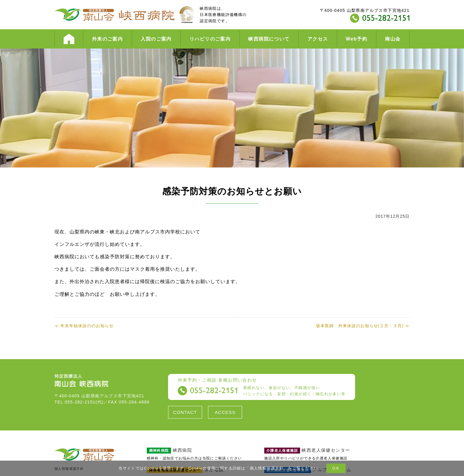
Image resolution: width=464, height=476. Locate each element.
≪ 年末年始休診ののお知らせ (84, 326)
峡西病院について (269, 39)
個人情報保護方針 (267, 468)
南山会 (393, 39)
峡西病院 (169, 450)
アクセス (318, 39)
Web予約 (357, 39)
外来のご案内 (107, 39)
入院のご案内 (156, 39)
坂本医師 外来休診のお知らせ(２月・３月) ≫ (363, 326)
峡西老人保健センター (307, 450)
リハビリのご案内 (210, 39)
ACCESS (225, 412)
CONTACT (185, 412)
